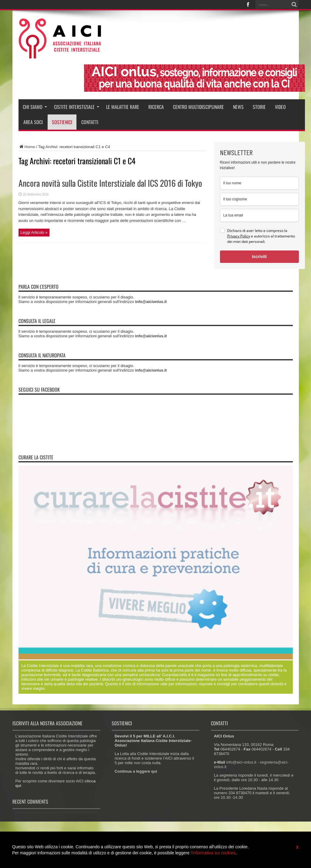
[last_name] (259, 199)
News (238, 107)
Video (280, 107)
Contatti (90, 122)
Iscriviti (259, 257)
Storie (259, 107)
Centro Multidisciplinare (198, 107)
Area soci (33, 122)
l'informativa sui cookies (213, 853)
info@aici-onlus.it (241, 762)
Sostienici (62, 122)
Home (27, 147)
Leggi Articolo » (34, 232)
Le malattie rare (123, 107)
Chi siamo (35, 107)
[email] (259, 215)
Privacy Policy (239, 236)
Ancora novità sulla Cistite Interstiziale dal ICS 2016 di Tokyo (110, 183)
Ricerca (156, 107)
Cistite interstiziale (77, 107)
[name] (259, 183)
